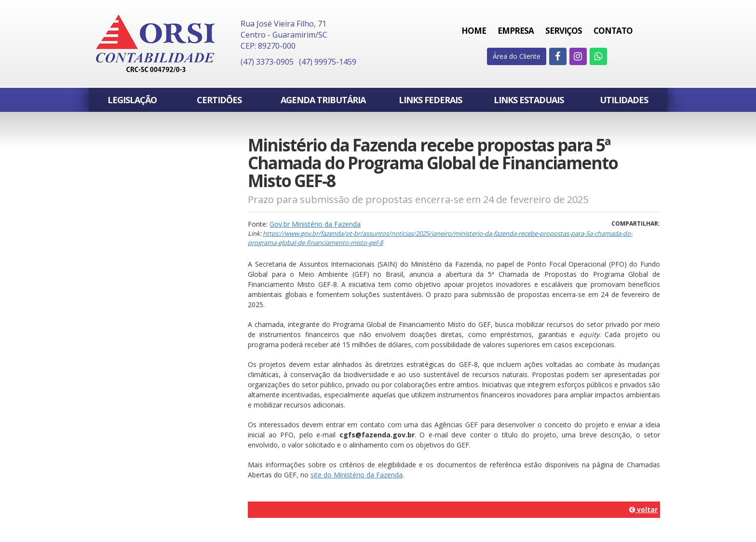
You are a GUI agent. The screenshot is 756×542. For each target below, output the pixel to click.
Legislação (132, 100)
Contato (613, 31)
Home (474, 31)
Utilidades (624, 100)
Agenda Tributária (323, 100)
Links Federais (430, 100)
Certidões (219, 100)
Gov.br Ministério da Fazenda (315, 224)
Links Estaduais (529, 100)
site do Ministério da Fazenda (357, 475)
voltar (643, 509)
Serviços (564, 31)
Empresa (516, 31)
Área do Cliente (517, 56)
